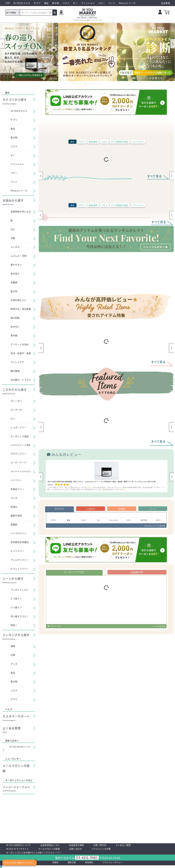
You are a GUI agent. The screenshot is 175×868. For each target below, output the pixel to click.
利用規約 (88, 865)
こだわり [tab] (91, 509)
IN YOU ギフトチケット (19, 850)
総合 (73, 142)
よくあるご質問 (137, 845)
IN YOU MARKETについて (21, 845)
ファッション (138, 142)
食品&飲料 (93, 142)
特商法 (51, 865)
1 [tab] (73, 84)
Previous (2, 44)
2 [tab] (76, 84)
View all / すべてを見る (153, 527)
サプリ (82, 142)
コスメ (104, 142)
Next (173, 44)
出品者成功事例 (85, 845)
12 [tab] (100, 84)
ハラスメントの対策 (112, 850)
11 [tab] (98, 84)
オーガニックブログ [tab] (74, 574)
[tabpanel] (29, 52)
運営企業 (69, 865)
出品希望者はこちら (56, 845)
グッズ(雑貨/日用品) (120, 142)
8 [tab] (90, 84)
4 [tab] (81, 84)
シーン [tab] (153, 509)
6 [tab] (85, 84)
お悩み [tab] (122, 509)
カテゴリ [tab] (59, 509)
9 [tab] (93, 84)
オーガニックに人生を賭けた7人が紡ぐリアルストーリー (38, 854)
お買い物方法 (111, 845)
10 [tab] (95, 84)
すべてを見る (158, 629)
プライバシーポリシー (115, 865)
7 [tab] (88, 84)
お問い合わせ (84, 850)
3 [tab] (78, 84)
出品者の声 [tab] (137, 574)
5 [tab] (83, 84)
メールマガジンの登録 (55, 850)
